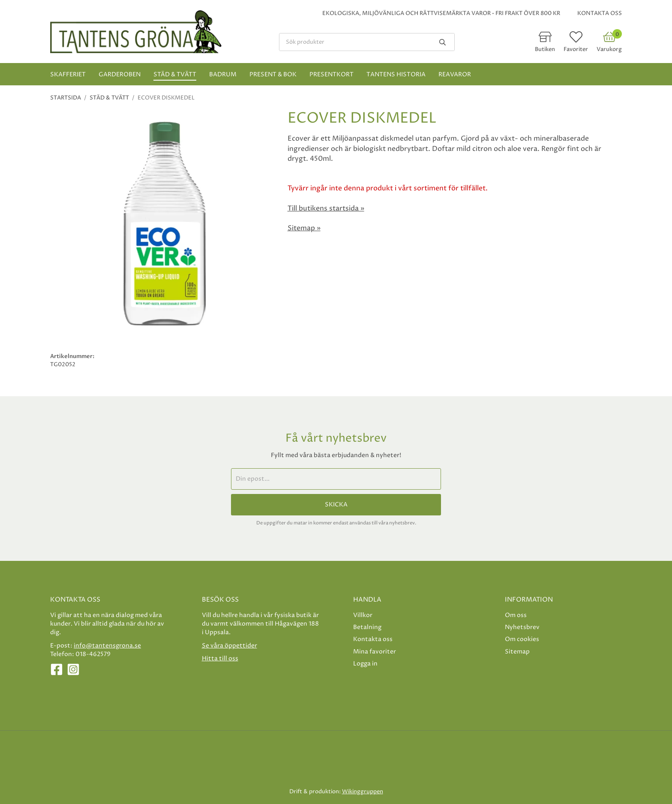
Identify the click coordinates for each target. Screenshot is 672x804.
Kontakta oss (600, 13)
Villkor (363, 615)
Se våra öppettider (229, 646)
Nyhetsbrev (522, 627)
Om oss (516, 615)
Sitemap (517, 652)
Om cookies (522, 639)
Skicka (336, 505)
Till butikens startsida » (326, 208)
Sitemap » (304, 228)
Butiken (545, 49)
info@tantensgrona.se (107, 646)
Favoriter (576, 49)
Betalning (367, 627)
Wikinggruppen (363, 792)
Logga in (365, 664)
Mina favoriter (375, 652)
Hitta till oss (220, 658)
